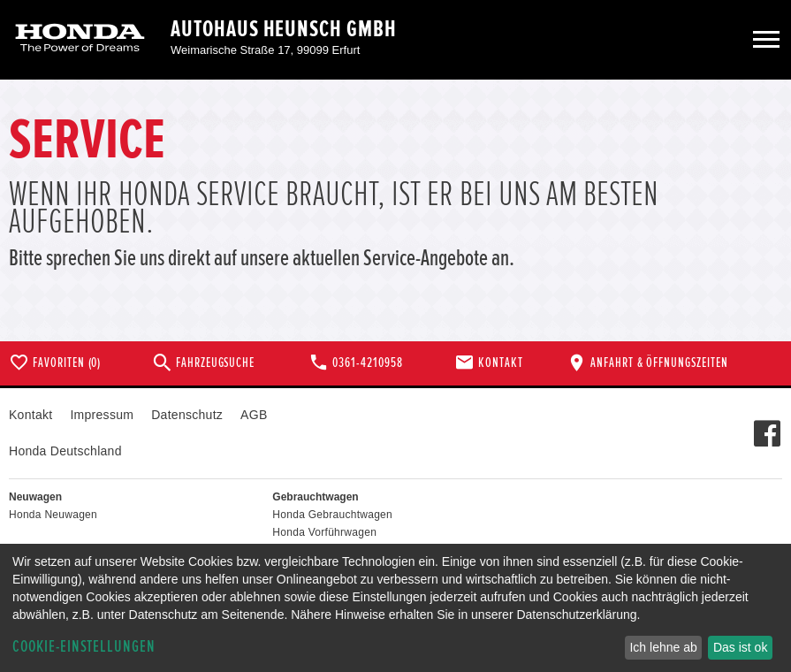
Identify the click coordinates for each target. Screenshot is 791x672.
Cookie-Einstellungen (84, 647)
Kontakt (30, 415)
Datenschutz (187, 415)
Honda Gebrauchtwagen (332, 515)
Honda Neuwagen (53, 515)
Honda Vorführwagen (324, 532)
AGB (254, 415)
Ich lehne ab (663, 647)
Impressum (102, 415)
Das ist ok (740, 647)
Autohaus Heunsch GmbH (284, 29)
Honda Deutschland (65, 451)
